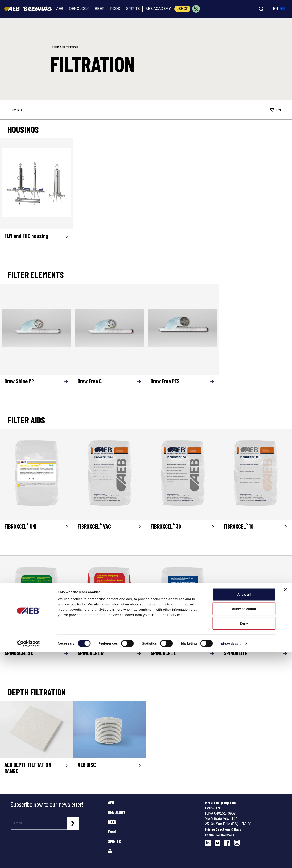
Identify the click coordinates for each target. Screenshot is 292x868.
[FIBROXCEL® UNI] (36, 473)
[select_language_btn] (279, 9)
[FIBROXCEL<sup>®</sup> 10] (256, 537)
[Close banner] (285, 805)
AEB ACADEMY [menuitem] (158, 9)
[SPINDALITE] (256, 664)
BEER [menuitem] (100, 9)
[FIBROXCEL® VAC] (110, 473)
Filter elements (36, 275)
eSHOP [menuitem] (182, 9)
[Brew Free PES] (183, 328)
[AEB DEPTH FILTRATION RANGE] (36, 730)
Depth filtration (37, 692)
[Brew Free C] (110, 328)
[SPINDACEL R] (110, 600)
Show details (231, 859)
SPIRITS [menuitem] (133, 9)
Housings (23, 129)
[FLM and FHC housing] (36, 183)
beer (55, 47)
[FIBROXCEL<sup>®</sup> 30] (183, 537)
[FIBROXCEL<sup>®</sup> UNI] (36, 537)
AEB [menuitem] (60, 9)
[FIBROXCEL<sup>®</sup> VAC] (110, 537)
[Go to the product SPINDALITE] (256, 601)
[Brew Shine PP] (36, 328)
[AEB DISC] (110, 730)
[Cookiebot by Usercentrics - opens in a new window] (29, 859)
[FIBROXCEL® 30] (183, 473)
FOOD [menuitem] (115, 9)
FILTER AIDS (26, 420)
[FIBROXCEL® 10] (256, 473)
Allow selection (244, 825)
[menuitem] (196, 9)
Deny (244, 839)
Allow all (244, 810)
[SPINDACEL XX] (36, 600)
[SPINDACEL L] (183, 600)
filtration (70, 47)
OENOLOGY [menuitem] (79, 9)
